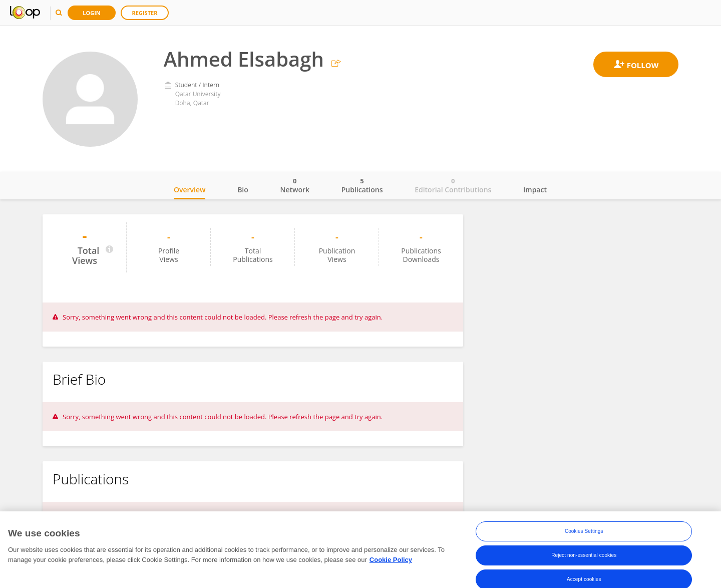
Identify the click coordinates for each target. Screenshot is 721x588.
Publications (362, 185)
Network (295, 185)
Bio (243, 190)
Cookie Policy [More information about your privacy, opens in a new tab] (391, 563)
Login (92, 13)
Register (145, 13)
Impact (535, 190)
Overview (190, 190)
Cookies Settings (584, 534)
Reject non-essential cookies (584, 558)
